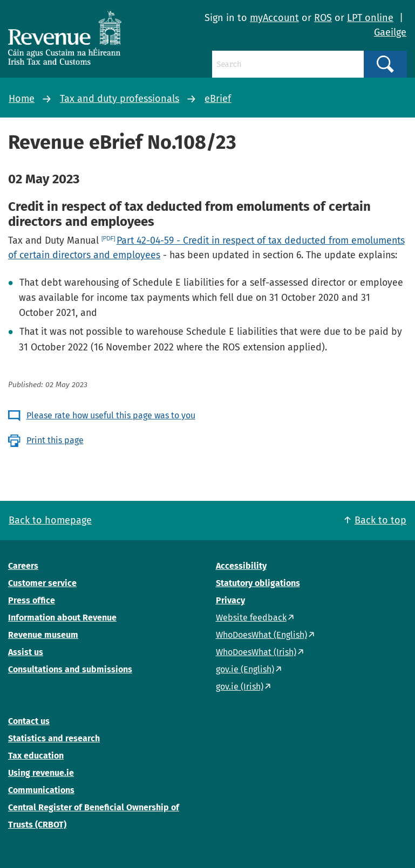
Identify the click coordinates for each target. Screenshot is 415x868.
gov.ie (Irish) (240, 687)
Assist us (26, 652)
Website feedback (251, 618)
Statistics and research (54, 738)
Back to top (380, 520)
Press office (32, 600)
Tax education (36, 756)
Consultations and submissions (70, 669)
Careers (23, 566)
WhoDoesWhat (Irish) (256, 652)
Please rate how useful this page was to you (111, 415)
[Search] (288, 64)
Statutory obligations (258, 583)
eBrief (218, 99)
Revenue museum (43, 635)
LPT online (370, 18)
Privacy (230, 600)
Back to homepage (50, 520)
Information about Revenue (62, 618)
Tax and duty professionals (120, 99)
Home (22, 99)
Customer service (42, 583)
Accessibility (241, 566)
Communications (41, 790)
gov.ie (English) (245, 669)
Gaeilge (390, 32)
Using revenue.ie (41, 773)
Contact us (29, 721)
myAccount (274, 18)
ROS (323, 18)
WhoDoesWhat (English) (261, 635)
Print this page (55, 440)
